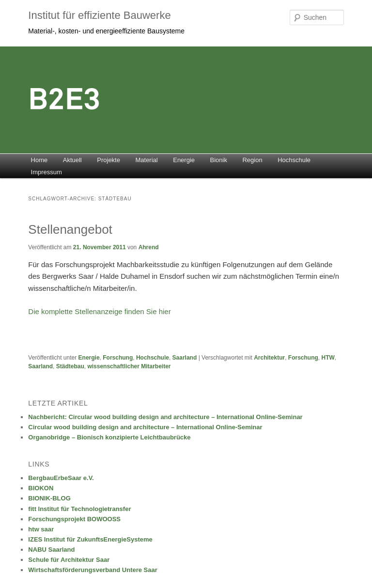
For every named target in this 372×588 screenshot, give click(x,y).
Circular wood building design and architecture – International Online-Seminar (145, 427)
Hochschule (294, 160)
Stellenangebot (70, 229)
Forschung (118, 358)
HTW (328, 358)
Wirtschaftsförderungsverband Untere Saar (93, 570)
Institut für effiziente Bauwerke (99, 15)
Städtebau (70, 366)
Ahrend (149, 247)
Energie (184, 160)
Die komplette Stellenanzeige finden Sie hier (99, 311)
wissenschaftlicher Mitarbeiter (129, 366)
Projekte (108, 160)
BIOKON (41, 488)
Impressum (46, 172)
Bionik (219, 160)
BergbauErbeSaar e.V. (61, 478)
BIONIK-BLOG (49, 498)
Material (146, 160)
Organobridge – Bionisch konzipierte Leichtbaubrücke (109, 437)
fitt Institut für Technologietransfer (79, 509)
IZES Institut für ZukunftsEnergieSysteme (90, 539)
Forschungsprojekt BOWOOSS (74, 519)
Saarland (185, 358)
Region (252, 160)
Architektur (269, 358)
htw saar (41, 529)
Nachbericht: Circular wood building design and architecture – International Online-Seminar (165, 417)
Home (39, 160)
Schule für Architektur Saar (69, 560)
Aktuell (72, 160)
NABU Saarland (51, 550)
